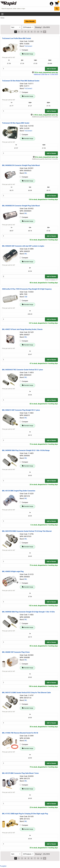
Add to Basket (51, 69)
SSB (26, 297)
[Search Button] (57, 9)
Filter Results (30, 21)
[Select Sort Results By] (16, 27)
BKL (26, 173)
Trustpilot (3, 866)
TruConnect (28, 46)
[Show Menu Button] (2, 14)
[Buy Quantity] (24, 69)
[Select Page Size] (28, 27)
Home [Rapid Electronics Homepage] (2, 18)
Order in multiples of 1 (52, 280)
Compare (24, 50)
